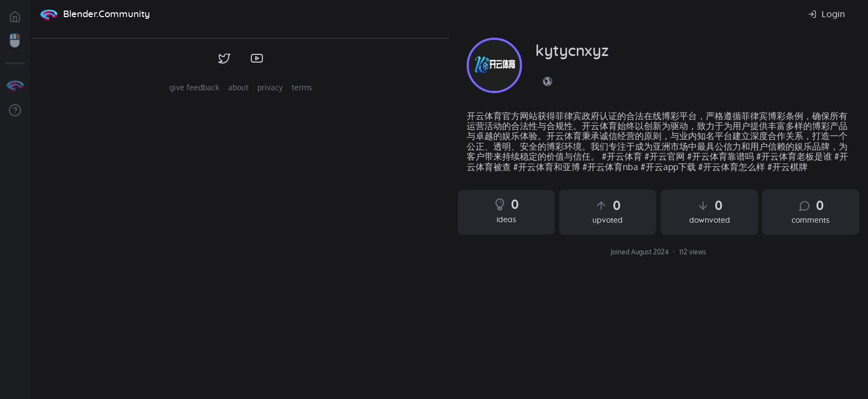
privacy (270, 87)
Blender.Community (107, 14)
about (238, 87)
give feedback (194, 87)
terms (302, 87)
